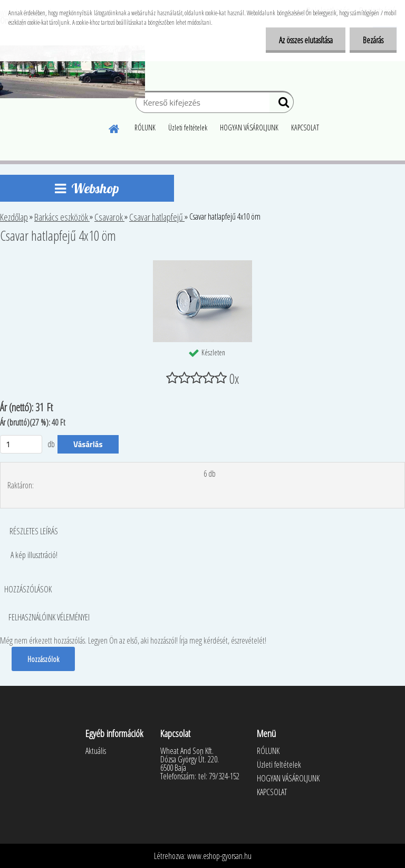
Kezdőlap (14, 217)
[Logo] (73, 72)
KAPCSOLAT (305, 128)
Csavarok (109, 217)
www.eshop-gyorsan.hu (219, 856)
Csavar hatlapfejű (157, 217)
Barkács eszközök (62, 217)
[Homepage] (114, 127)
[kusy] (21, 444)
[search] (281, 105)
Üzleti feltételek (188, 128)
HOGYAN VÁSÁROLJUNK (249, 128)
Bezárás (373, 40)
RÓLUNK (145, 128)
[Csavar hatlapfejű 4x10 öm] (202, 265)
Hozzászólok (43, 659)
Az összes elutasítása (305, 40)
